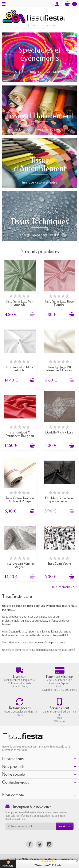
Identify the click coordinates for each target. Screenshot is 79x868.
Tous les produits (63, 587)
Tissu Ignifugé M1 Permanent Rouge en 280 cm (20, 436)
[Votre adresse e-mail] (31, 826)
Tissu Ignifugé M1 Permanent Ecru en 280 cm (59, 370)
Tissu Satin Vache (59, 563)
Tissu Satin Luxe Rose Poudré (59, 303)
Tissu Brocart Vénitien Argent (20, 565)
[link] (30, 844)
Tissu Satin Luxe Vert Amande (20, 303)
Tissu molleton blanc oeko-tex (20, 369)
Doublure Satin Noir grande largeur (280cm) (59, 501)
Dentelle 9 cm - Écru (59, 432)
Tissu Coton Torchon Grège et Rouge (20, 499)
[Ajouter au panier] (32, 314)
